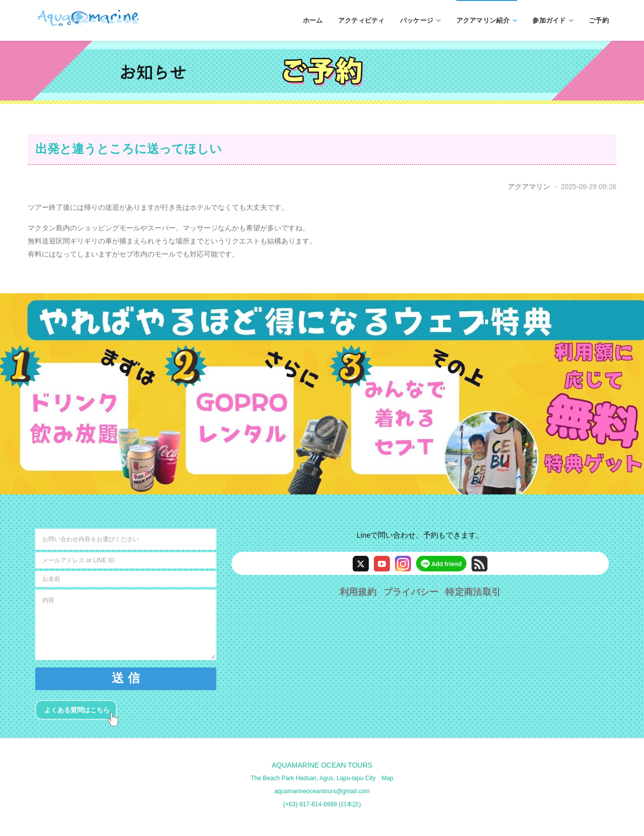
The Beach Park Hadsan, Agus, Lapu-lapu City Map (322, 778)
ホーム (313, 20)
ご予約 (599, 20)
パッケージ (421, 20)
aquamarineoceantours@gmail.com (322, 791)
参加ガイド (553, 20)
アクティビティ (361, 20)
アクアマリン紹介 (487, 20)
